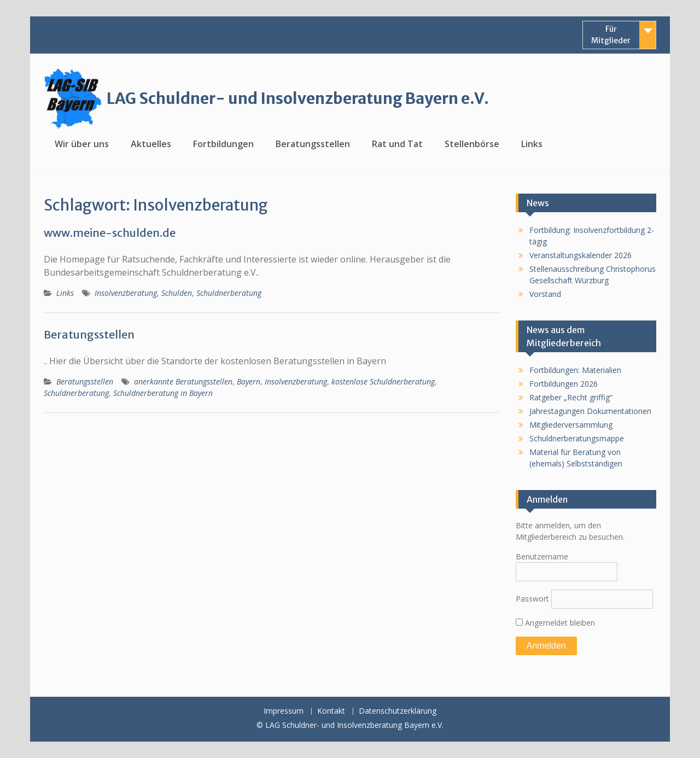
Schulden (177, 293)
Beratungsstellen (313, 144)
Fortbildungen (223, 144)
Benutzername (542, 556)
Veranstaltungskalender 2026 (581, 255)
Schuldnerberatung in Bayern (163, 393)
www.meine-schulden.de (110, 233)
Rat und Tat (397, 144)
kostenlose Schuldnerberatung (383, 381)
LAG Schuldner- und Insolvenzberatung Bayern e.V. (298, 98)
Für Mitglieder (611, 35)
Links (532, 144)
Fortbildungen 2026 (564, 384)
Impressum (284, 711)
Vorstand (545, 294)
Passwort (532, 599)
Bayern (249, 381)
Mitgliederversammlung (571, 425)
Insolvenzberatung (126, 293)
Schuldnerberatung (229, 293)
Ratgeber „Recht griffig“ (571, 397)
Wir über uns (82, 144)
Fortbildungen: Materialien (575, 370)
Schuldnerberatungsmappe (577, 438)
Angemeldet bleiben (555, 623)
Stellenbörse (472, 144)
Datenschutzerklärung (398, 711)
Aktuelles (151, 144)
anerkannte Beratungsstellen (183, 381)
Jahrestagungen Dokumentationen (590, 411)
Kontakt (331, 711)
